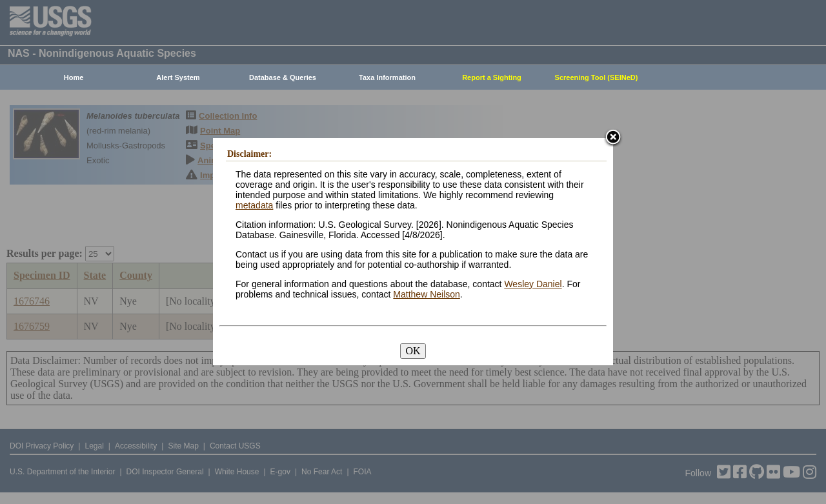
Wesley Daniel (533, 284)
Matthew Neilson (427, 294)
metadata (254, 205)
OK (413, 351)
